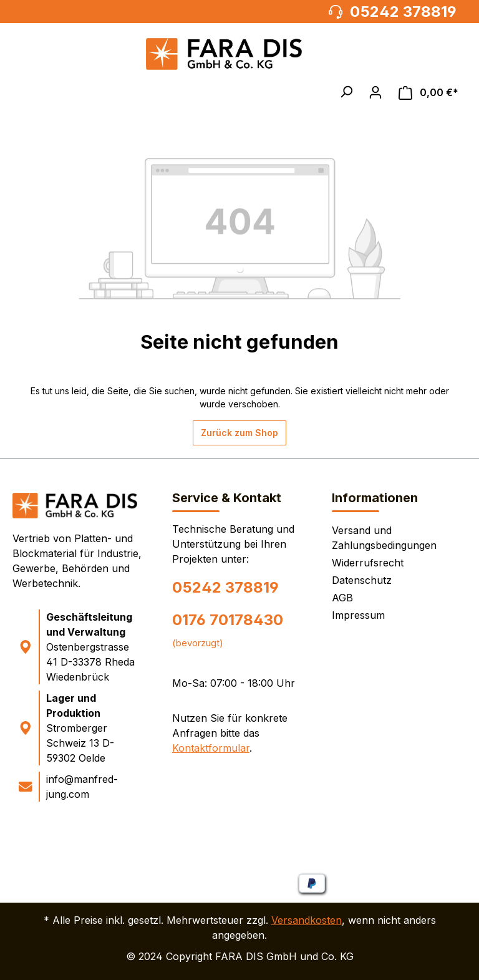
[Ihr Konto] (375, 92)
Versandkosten (307, 920)
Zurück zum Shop (239, 433)
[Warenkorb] (428, 93)
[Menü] (27, 92)
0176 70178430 (228, 620)
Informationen (375, 498)
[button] (346, 92)
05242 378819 (225, 587)
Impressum (358, 615)
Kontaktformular (211, 748)
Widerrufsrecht (368, 563)
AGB (342, 598)
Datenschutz (362, 580)
